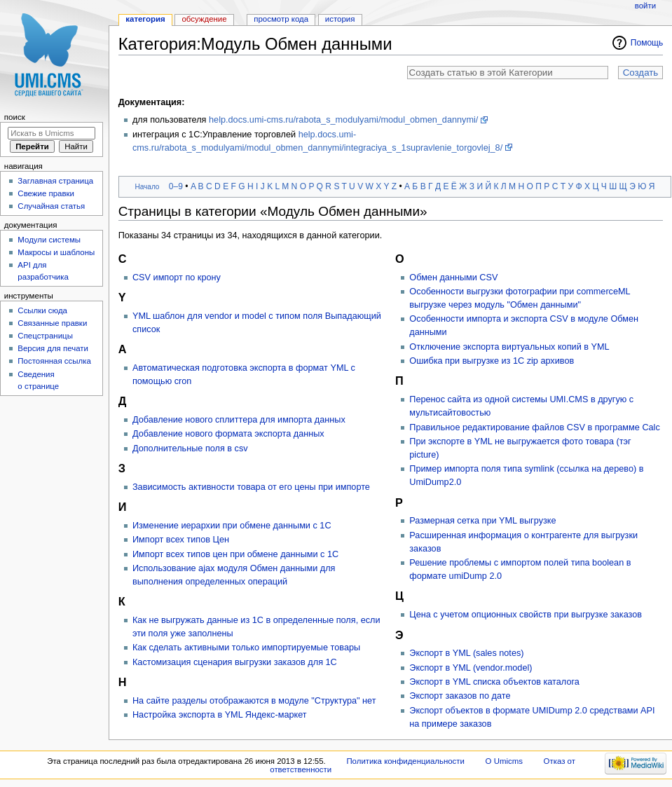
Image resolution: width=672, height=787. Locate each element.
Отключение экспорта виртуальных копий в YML (509, 347)
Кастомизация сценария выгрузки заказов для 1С (235, 662)
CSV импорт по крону (177, 278)
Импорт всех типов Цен (181, 540)
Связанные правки (52, 323)
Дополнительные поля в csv (190, 449)
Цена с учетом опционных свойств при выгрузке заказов (526, 615)
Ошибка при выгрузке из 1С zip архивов (492, 361)
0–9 (176, 186)
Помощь (647, 43)
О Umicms (504, 761)
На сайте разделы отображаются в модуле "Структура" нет (254, 701)
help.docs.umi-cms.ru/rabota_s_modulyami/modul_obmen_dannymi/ (343, 120)
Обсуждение (204, 19)
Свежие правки (46, 193)
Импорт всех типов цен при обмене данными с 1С (235, 554)
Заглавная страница (55, 181)
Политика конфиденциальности (405, 761)
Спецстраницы (45, 336)
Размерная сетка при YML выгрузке (482, 521)
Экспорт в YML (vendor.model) (471, 668)
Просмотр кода (281, 19)
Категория (145, 19)
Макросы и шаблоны (56, 252)
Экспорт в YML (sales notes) (466, 653)
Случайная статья (51, 206)
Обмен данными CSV (453, 278)
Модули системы (49, 240)
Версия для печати (53, 348)
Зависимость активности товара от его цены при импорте (251, 487)
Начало (147, 187)
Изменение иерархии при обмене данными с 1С (232, 526)
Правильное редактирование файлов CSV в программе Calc (535, 427)
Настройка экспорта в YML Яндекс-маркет (220, 715)
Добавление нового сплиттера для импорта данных (239, 420)
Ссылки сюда (42, 310)
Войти (645, 6)
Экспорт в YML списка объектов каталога (494, 682)
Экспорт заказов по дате (460, 696)
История (340, 19)
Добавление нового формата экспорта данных (228, 434)
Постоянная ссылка (54, 361)
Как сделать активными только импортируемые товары (246, 648)
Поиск (15, 117)
